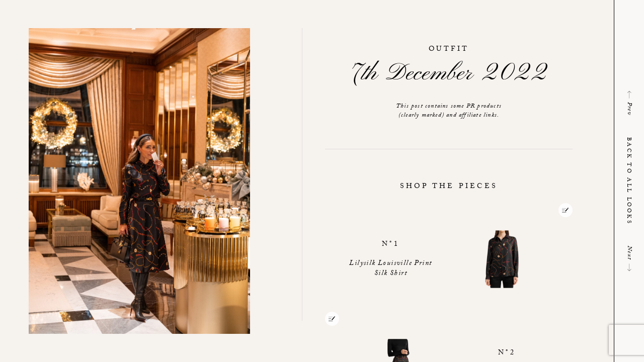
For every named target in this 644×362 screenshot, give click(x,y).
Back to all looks (628, 181)
